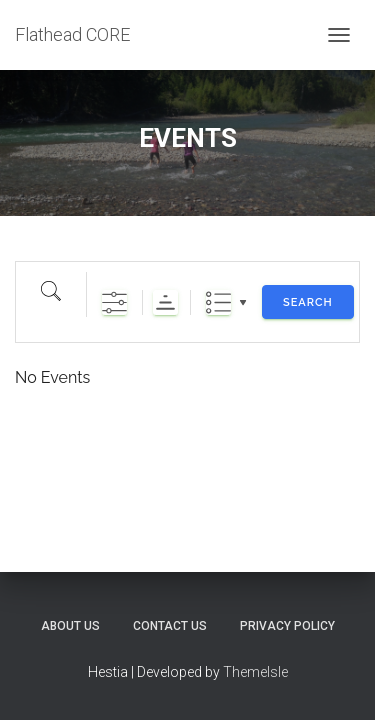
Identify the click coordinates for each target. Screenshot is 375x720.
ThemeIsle (255, 672)
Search (308, 302)
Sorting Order (165, 302)
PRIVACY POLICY (287, 626)
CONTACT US (170, 626)
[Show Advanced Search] (114, 302)
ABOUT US (70, 626)
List (218, 302)
